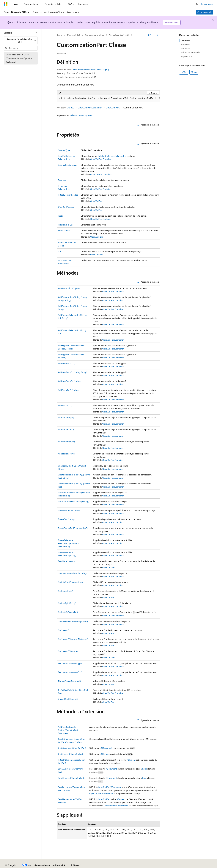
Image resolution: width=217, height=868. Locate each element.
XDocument (107, 748)
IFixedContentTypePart (82, 115)
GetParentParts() (66, 591)
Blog (71, 865)
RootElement (64, 230)
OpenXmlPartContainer (90, 107)
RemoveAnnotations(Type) (70, 663)
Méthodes (185, 48)
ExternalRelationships (68, 165)
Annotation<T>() (66, 429)
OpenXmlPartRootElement (101, 793)
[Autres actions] (158, 35)
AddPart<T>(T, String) (68, 390)
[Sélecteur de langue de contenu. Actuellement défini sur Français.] (10, 858)
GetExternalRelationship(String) (72, 573)
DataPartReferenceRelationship (112, 156)
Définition (185, 41)
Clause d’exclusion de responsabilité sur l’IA (24, 865)
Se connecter (207, 4)
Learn (60, 35)
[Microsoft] (6, 4)
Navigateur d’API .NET (119, 35)
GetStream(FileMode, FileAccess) (73, 639)
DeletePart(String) (66, 519)
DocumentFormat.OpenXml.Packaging (91, 70)
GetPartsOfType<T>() (68, 612)
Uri (59, 251)
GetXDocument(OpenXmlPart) (72, 748)
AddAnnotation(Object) (69, 288)
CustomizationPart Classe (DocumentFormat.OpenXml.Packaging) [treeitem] (19, 58)
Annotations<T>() (66, 454)
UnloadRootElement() (68, 699)
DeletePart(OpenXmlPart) (70, 510)
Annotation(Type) (66, 417)
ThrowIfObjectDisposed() (69, 681)
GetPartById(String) (67, 603)
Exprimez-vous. (172, 22)
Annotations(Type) (66, 442)
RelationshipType (66, 225)
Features (62, 180)
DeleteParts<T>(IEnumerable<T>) (74, 528)
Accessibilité (193, 865)
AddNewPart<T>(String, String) (73, 372)
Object (70, 107)
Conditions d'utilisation (174, 865)
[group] (108, 98)
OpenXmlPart (113, 107)
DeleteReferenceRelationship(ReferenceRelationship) (68, 543)
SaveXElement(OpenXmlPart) (71, 778)
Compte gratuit (205, 12)
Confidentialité (102, 865)
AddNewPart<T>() (66, 363)
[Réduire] (37, 33)
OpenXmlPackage (66, 207)
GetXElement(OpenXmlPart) (71, 754)
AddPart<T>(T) (65, 405)
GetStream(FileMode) (68, 651)
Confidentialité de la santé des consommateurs (136, 865)
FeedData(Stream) (66, 561)
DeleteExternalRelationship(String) (74, 501)
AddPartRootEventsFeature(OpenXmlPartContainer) (68, 730)
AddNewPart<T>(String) (69, 381)
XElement (105, 754)
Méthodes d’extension (191, 52)
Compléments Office (95, 35)
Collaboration (85, 865)
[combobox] (21, 41)
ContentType (64, 150)
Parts (60, 216)
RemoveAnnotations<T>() (70, 672)
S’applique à (186, 56)
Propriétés (185, 44)
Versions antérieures (56, 865)
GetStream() (64, 630)
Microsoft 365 (74, 35)
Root (144, 769)
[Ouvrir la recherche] (197, 4)
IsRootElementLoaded (68, 195)
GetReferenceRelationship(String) (73, 621)
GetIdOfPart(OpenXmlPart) (70, 582)
